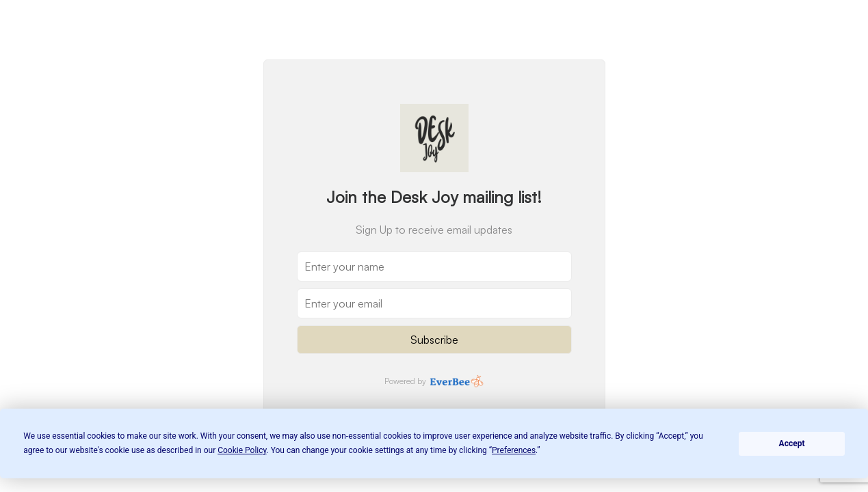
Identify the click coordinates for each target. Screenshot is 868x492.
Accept (792, 443)
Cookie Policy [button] (242, 450)
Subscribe (434, 340)
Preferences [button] (514, 450)
